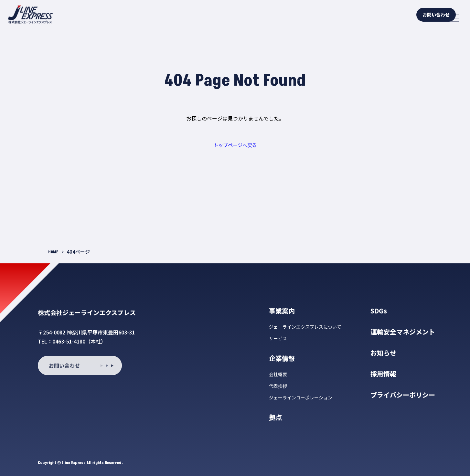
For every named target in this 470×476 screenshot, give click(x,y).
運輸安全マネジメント (403, 332)
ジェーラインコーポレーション (301, 397)
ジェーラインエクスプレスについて (305, 327)
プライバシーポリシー (403, 395)
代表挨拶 (278, 386)
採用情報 (383, 374)
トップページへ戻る (235, 145)
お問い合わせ (409, 18)
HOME (54, 252)
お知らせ (383, 353)
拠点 (275, 417)
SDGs (379, 311)
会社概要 (278, 374)
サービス (278, 338)
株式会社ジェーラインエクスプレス (102, 312)
